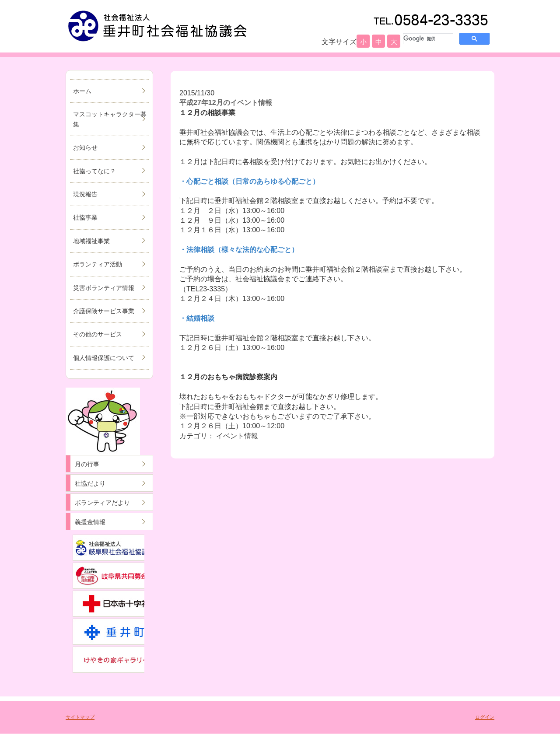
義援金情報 (90, 522)
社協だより (90, 483)
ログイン (485, 717)
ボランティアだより (102, 503)
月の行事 (87, 464)
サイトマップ (80, 717)
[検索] (427, 38)
